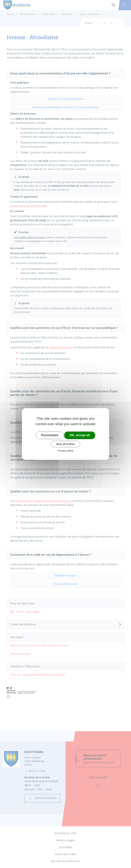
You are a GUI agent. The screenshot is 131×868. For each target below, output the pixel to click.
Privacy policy (65, 451)
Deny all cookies (65, 444)
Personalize (50, 435)
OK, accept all (80, 435)
